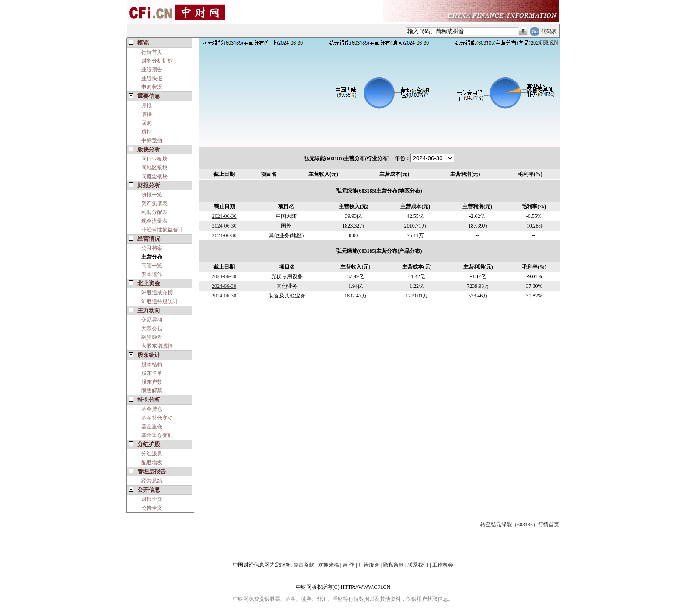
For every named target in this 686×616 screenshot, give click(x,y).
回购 (147, 123)
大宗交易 (152, 329)
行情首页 (152, 52)
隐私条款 (393, 565)
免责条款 (304, 565)
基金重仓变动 (157, 435)
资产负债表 (154, 203)
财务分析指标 (157, 61)
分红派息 (152, 454)
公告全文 (152, 508)
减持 (147, 114)
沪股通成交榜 (157, 293)
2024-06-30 (224, 216)
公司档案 (152, 248)
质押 (147, 132)
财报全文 (152, 499)
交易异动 (152, 320)
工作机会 (443, 565)
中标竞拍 (152, 140)
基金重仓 (152, 427)
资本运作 (152, 274)
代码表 (549, 31)
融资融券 (152, 337)
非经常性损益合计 (162, 230)
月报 (147, 105)
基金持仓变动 (157, 418)
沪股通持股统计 (160, 301)
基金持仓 (152, 409)
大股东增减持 (157, 346)
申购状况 (152, 87)
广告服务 (369, 565)
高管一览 (152, 266)
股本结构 (152, 364)
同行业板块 (154, 159)
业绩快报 (152, 78)
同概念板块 (154, 176)
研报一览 (152, 195)
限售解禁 (152, 391)
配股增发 (152, 462)
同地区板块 (154, 168)
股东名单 (152, 373)
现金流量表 (154, 221)
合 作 (348, 565)
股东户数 (152, 382)
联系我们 (418, 565)
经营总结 (152, 481)
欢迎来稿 (329, 565)
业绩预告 (152, 70)
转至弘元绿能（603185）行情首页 (520, 525)
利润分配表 (154, 212)
